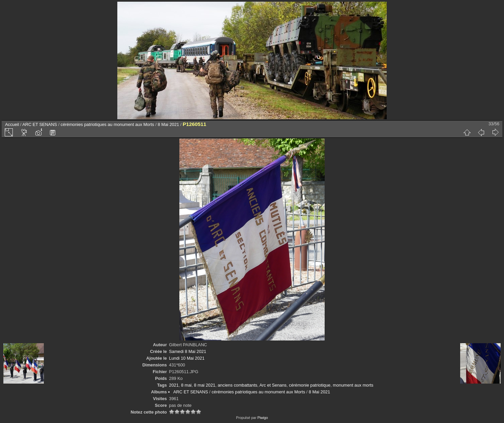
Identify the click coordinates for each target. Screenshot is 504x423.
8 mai (186, 385)
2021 (174, 385)
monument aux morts (353, 385)
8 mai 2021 (204, 385)
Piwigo (262, 418)
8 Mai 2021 (168, 124)
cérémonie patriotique (310, 385)
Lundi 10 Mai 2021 (187, 358)
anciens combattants (238, 385)
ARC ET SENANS (40, 124)
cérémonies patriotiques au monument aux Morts (107, 124)
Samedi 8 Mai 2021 (187, 351)
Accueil (12, 124)
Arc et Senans (273, 385)
